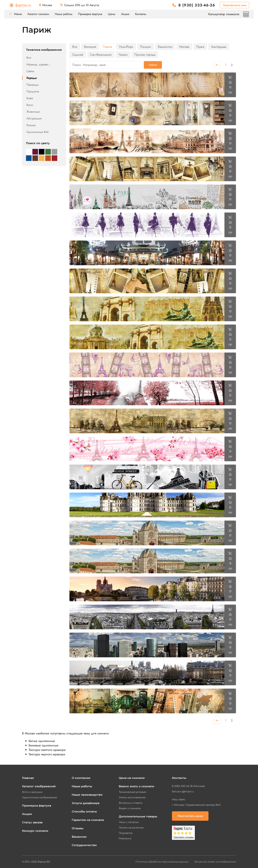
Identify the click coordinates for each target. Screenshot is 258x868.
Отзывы (78, 828)
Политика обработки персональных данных (162, 862)
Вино (30, 105)
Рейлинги (125, 839)
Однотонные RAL (38, 132)
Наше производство (87, 795)
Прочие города (145, 55)
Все (29, 58)
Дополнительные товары (138, 816)
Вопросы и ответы (131, 803)
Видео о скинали (130, 808)
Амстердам (219, 47)
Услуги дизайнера (86, 803)
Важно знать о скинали (136, 786)
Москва (184, 47)
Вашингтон (165, 47)
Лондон (146, 47)
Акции (125, 14)
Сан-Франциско (101, 55)
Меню (16, 14)
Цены (112, 14)
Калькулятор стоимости (229, 14)
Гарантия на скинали (88, 820)
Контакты (141, 14)
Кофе (30, 98)
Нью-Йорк (126, 47)
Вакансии (79, 837)
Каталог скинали (38, 14)
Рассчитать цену (190, 816)
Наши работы (64, 14)
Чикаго (123, 55)
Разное (31, 125)
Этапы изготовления (132, 797)
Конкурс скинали (35, 831)
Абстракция (34, 118)
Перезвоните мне (235, 5)
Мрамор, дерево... (39, 64)
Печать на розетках (131, 828)
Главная (28, 778)
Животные (33, 112)
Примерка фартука (90, 14)
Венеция (90, 47)
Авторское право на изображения (215, 862)
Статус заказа (32, 822)
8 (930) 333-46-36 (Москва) (188, 786)
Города (32, 78)
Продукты (33, 91)
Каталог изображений (39, 786)
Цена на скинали (132, 778)
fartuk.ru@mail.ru (183, 792)
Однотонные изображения (39, 797)
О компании (81, 778)
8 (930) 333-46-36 (197, 5)
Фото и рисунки (32, 792)
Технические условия (132, 792)
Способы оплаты (84, 811)
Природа (32, 85)
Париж (108, 47)
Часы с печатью (129, 822)
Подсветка (126, 833)
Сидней (78, 55)
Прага (200, 47)
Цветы (30, 71)
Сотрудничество (84, 845)
